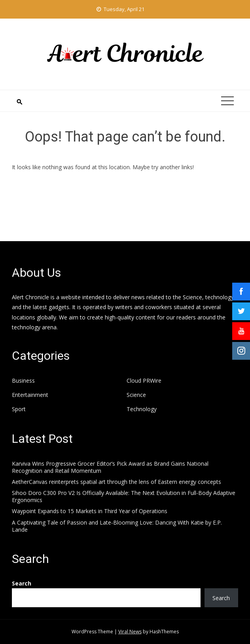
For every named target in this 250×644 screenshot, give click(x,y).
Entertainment (30, 395)
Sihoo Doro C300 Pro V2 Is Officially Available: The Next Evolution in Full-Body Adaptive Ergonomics (124, 496)
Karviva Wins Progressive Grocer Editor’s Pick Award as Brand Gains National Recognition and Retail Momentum (110, 467)
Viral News (130, 632)
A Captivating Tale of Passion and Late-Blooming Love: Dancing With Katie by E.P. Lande (117, 526)
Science (136, 395)
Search (22, 583)
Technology (142, 409)
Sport (19, 409)
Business (23, 381)
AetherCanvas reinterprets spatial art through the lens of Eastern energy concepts (116, 482)
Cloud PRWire (144, 381)
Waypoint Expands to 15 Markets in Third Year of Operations (90, 511)
